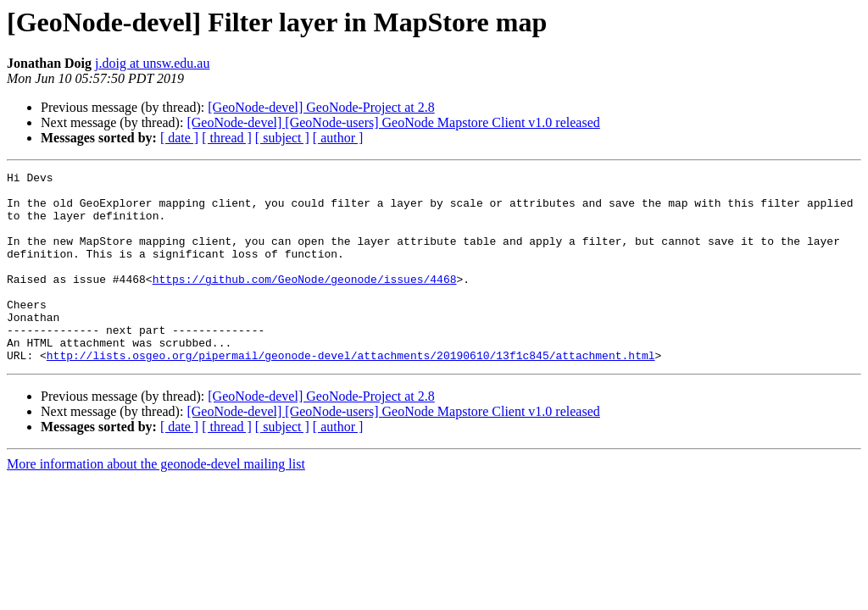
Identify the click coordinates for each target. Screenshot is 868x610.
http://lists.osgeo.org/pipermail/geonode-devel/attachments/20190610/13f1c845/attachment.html (351, 393)
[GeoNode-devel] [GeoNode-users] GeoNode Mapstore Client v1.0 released (393, 122)
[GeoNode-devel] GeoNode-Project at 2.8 (321, 107)
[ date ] (179, 138)
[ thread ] (227, 138)
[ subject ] (282, 138)
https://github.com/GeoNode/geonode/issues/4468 (305, 302)
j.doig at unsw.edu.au (152, 63)
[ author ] (338, 138)
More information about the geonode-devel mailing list (156, 502)
